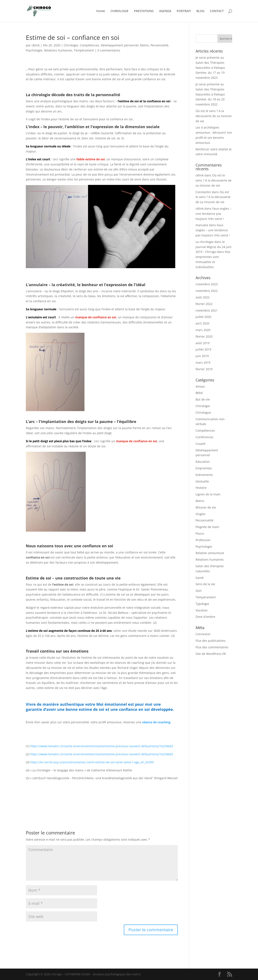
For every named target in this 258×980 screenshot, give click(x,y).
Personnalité (159, 45)
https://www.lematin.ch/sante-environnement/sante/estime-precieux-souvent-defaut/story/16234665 (102, 746)
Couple (201, 444)
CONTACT (217, 11)
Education (203, 462)
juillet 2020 (203, 317)
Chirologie (71, 45)
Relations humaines (58, 50)
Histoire (201, 488)
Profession (203, 540)
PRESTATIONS (144, 11)
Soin (199, 591)
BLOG (200, 11)
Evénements (204, 475)
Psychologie (34, 50)
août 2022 (203, 297)
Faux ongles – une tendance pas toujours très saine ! (213, 214)
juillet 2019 (203, 349)
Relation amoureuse (210, 553)
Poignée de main (207, 527)
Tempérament (84, 50)
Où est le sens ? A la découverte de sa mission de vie (214, 116)
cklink (36, 45)
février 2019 (204, 369)
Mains (144, 45)
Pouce (200, 533)
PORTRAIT (184, 11)
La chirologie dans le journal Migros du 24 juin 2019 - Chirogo (214, 247)
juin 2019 (202, 356)
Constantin (203, 192)
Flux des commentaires (212, 647)
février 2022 (204, 304)
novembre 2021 (207, 310)
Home (101, 11)
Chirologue (203, 412)
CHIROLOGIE (119, 11)
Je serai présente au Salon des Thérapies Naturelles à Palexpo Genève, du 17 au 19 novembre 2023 (210, 68)
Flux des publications (211, 641)
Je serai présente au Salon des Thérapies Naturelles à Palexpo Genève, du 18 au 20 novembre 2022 (210, 94)
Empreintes (204, 468)
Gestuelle (202, 481)
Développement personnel (120, 45)
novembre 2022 (207, 291)
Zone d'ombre (205, 617)
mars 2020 (203, 330)
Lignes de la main (208, 494)
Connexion (203, 634)
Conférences (204, 437)
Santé (200, 578)
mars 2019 (203, 362)
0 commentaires (109, 50)
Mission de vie (206, 507)
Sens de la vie (205, 584)
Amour (200, 386)
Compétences (89, 45)
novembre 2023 (207, 284)
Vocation (202, 610)
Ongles (201, 514)
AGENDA (165, 11)
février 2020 (204, 336)
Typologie (202, 604)
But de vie (203, 399)
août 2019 (203, 343)
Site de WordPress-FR (211, 654)
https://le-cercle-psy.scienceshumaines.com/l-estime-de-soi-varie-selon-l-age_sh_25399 (92, 762)
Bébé (199, 393)
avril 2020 (202, 323)
